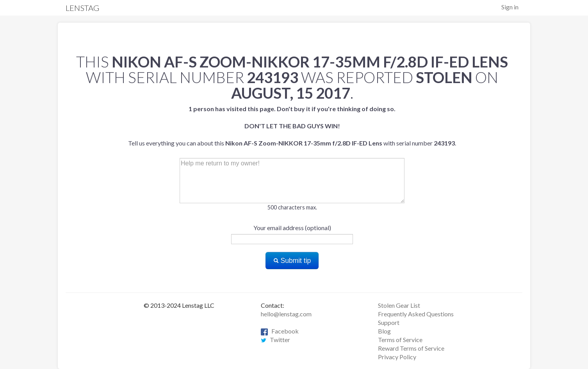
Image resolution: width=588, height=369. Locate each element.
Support (389, 322)
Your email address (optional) (292, 228)
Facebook (280, 331)
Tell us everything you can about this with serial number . (292, 126)
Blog (384, 331)
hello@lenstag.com (286, 314)
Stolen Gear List (399, 305)
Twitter (275, 340)
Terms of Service (400, 340)
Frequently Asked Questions (416, 314)
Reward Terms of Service (411, 348)
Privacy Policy (397, 357)
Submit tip (292, 261)
